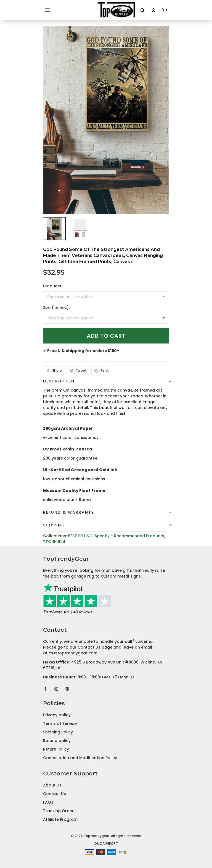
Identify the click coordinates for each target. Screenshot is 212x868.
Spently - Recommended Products (129, 536)
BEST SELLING (80, 536)
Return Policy (56, 749)
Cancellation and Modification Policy (80, 758)
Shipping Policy (58, 732)
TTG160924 (54, 542)
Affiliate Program (60, 819)
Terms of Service (60, 723)
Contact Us (55, 794)
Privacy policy (57, 715)
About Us (52, 785)
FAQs (48, 802)
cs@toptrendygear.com (73, 653)
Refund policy (57, 741)
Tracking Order (58, 811)
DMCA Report (106, 844)
